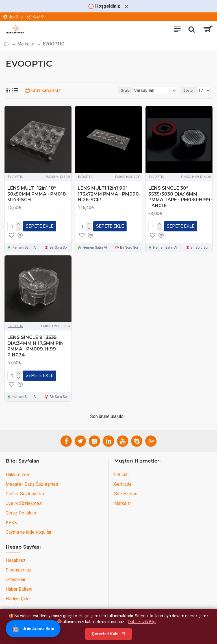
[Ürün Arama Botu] (33, 629)
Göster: (189, 91)
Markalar (26, 44)
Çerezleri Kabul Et (108, 634)
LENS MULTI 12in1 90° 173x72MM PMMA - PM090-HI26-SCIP (109, 194)
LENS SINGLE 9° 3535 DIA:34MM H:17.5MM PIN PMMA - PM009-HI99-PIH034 (36, 346)
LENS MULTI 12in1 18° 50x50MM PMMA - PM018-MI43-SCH (37, 194)
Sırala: (126, 91)
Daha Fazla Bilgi (142, 622)
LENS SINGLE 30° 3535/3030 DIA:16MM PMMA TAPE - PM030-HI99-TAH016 (180, 197)
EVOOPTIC (15, 177)
